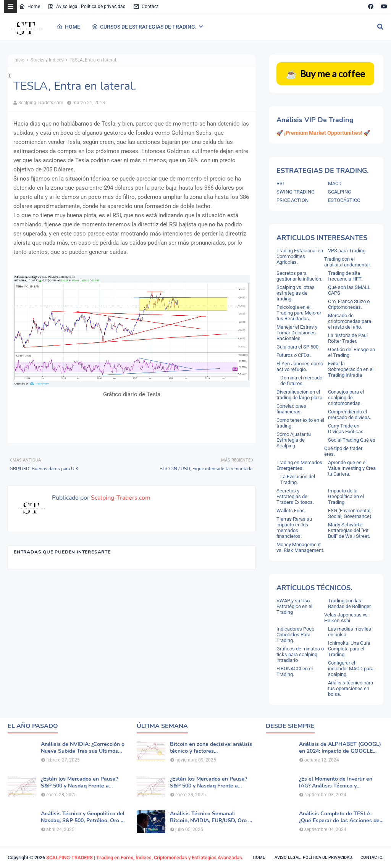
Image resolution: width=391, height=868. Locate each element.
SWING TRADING (296, 192)
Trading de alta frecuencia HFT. (345, 276)
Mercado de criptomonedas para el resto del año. (350, 321)
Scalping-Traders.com (41, 103)
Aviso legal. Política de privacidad (87, 6)
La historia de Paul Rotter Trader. (348, 338)
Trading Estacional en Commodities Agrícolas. (300, 256)
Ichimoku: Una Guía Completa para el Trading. (349, 649)
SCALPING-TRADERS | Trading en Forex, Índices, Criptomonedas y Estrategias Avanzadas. (145, 858)
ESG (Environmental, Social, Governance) (350, 513)
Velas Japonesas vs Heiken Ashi (346, 618)
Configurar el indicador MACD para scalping (351, 669)
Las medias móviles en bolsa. (350, 632)
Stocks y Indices (47, 60)
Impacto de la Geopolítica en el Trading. (346, 496)
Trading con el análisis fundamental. (347, 262)
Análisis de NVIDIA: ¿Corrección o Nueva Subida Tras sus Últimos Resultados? (83, 748)
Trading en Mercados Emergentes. (299, 465)
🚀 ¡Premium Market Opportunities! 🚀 (323, 133)
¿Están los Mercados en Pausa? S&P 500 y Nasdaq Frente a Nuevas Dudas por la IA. (79, 782)
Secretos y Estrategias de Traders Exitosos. (295, 496)
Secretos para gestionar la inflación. (299, 276)
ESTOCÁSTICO (344, 200)
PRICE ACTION (292, 200)
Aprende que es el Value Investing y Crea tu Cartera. (352, 468)
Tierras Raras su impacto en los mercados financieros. (294, 528)
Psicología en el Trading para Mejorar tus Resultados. (299, 313)
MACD (335, 183)
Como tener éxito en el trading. (300, 423)
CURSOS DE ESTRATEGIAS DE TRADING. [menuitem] (144, 27)
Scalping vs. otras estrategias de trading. (296, 293)
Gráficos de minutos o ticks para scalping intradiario (300, 654)
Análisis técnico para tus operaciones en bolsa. (351, 688)
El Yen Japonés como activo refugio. (300, 366)
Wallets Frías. (291, 511)
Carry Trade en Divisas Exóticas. (346, 429)
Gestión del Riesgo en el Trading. (351, 352)
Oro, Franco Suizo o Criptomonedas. (349, 304)
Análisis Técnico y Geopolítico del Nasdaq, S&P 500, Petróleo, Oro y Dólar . (83, 817)
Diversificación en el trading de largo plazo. (300, 395)
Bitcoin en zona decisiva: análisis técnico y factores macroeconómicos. (211, 748)
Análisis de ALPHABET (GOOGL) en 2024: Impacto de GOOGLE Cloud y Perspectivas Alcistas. (340, 748)
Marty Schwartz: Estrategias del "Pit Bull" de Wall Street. (349, 530)
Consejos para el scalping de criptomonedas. (346, 398)
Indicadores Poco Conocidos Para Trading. (295, 635)
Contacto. (372, 858)
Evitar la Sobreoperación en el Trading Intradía (351, 369)
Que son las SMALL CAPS (349, 290)
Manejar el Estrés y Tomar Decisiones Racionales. (297, 333)
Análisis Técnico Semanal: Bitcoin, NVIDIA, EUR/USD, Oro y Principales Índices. (210, 817)
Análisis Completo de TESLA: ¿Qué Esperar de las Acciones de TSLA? (339, 817)
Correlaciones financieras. (291, 409)
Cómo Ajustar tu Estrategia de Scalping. (294, 440)
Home (30, 6)
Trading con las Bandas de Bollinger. (350, 603)
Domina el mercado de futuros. (301, 381)
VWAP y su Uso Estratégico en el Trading (294, 606)
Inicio (19, 60)
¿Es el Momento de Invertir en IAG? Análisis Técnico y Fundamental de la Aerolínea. (336, 782)
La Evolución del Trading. (298, 479)
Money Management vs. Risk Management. (300, 547)
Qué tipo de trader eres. (343, 451)
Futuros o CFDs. (294, 355)
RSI (280, 183)
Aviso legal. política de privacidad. (314, 858)
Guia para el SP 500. (298, 347)
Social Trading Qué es (352, 440)
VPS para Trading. (347, 251)
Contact (146, 6)
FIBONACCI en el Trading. (295, 671)
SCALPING (340, 192)
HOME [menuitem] (68, 27)
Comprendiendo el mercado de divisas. (350, 415)
